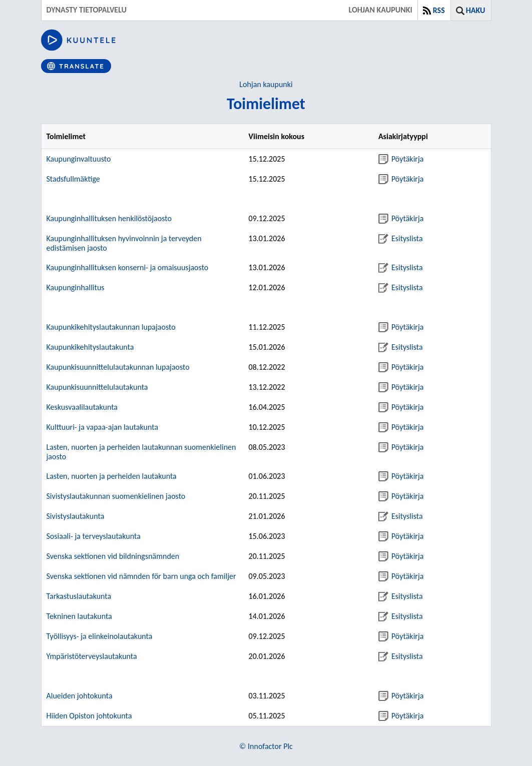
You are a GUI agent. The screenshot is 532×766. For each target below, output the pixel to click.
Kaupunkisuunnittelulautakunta (97, 387)
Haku (476, 10)
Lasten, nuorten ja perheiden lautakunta (112, 476)
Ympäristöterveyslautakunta (92, 656)
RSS (439, 10)
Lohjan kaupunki (266, 84)
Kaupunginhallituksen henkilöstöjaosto (109, 218)
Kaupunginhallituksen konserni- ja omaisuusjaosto (128, 267)
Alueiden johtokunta (80, 696)
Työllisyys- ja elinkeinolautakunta (100, 636)
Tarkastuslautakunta (79, 596)
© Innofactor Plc (266, 746)
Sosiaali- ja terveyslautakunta (94, 536)
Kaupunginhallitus (76, 287)
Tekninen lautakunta (79, 616)
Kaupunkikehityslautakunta (90, 347)
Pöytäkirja (401, 159)
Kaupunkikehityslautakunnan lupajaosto (111, 327)
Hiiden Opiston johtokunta (89, 716)
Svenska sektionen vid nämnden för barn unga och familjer (141, 576)
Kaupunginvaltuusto (79, 159)
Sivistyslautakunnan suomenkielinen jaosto (116, 496)
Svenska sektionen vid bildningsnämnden (113, 556)
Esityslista (401, 238)
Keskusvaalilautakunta (82, 407)
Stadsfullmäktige (73, 179)
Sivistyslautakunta (76, 516)
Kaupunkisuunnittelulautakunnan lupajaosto (118, 367)
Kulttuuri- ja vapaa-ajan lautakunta (103, 427)
